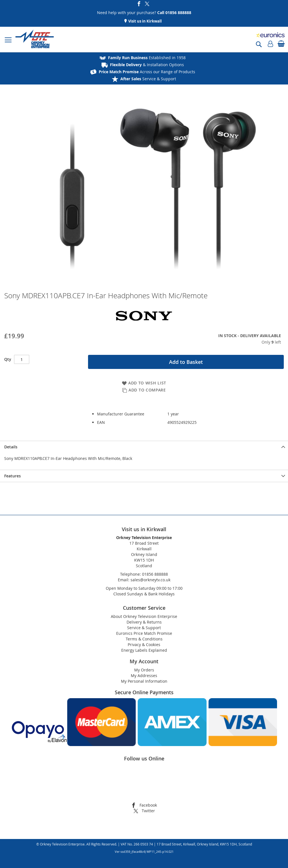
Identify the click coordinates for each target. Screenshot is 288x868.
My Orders (144, 670)
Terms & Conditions (144, 639)
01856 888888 (155, 574)
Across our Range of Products (147, 72)
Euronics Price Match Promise (144, 633)
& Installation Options (147, 65)
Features (13, 476)
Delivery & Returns (144, 622)
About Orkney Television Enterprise (144, 616)
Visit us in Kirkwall (145, 21)
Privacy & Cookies (144, 645)
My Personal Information (144, 681)
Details (11, 447)
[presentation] (144, 447)
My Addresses (144, 676)
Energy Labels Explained (144, 650)
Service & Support (148, 79)
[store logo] (35, 39)
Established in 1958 (147, 58)
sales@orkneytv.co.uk (150, 580)
